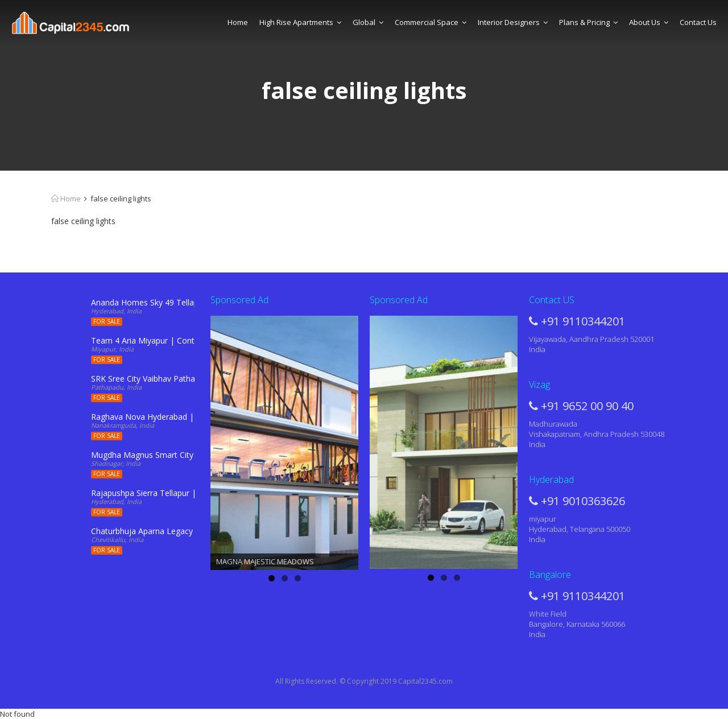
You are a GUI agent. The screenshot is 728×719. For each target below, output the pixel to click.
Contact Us (698, 22)
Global (368, 22)
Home (238, 22)
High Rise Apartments (300, 22)
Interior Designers (513, 22)
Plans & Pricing (588, 22)
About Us (649, 22)
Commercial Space (431, 22)
